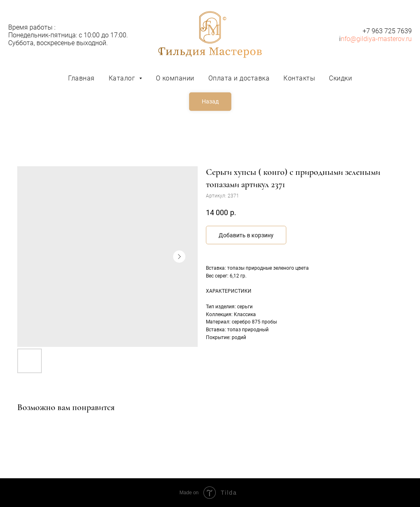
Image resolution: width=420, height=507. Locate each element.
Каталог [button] (123, 78)
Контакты (299, 78)
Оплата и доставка (239, 78)
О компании (175, 78)
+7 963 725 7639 (387, 31)
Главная (81, 78)
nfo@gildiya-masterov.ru (376, 39)
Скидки (340, 78)
